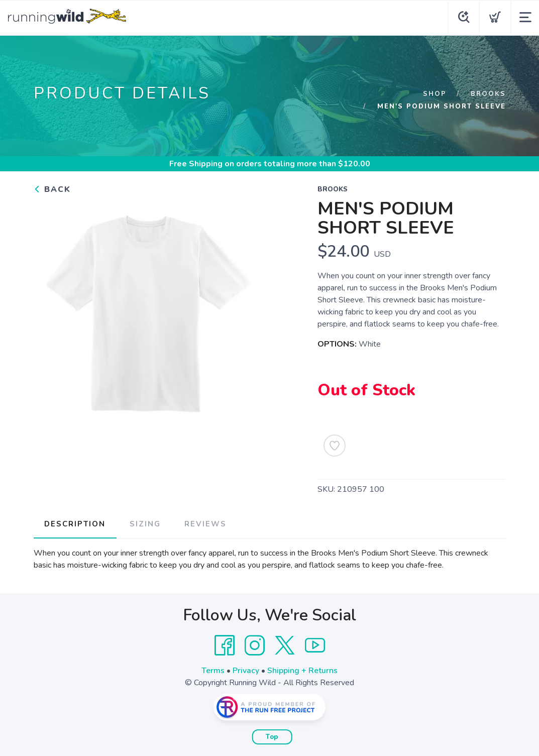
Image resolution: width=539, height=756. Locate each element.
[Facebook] (225, 645)
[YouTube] (315, 645)
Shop (434, 94)
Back (52, 189)
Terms (213, 670)
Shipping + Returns (302, 670)
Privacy (246, 670)
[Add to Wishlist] (335, 446)
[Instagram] (255, 645)
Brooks (488, 94)
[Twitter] (285, 645)
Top (272, 736)
